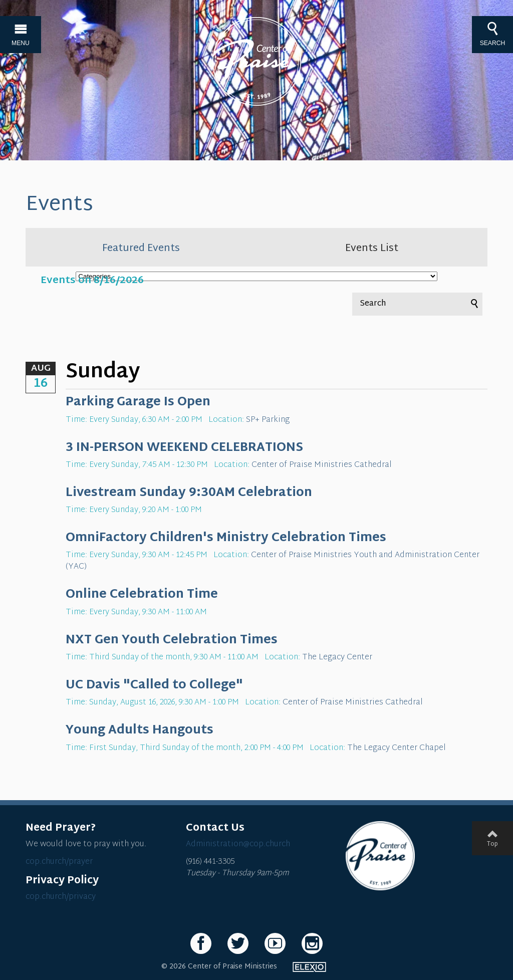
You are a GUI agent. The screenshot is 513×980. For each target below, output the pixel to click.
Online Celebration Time (142, 595)
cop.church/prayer (59, 862)
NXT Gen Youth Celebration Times (172, 640)
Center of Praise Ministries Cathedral (322, 465)
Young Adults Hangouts (140, 730)
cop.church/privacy (61, 897)
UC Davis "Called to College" (154, 685)
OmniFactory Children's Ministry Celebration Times (226, 538)
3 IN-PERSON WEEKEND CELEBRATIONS (184, 448)
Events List (372, 249)
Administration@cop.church (238, 844)
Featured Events (141, 249)
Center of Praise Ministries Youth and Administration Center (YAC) (273, 561)
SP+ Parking (268, 420)
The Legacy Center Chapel (397, 748)
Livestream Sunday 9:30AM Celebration (189, 493)
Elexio (309, 967)
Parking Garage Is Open (138, 402)
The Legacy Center (337, 658)
